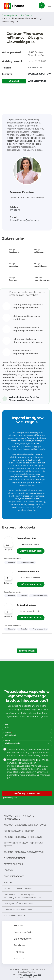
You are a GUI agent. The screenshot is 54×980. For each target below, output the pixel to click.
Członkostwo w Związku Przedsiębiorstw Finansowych (22, 896)
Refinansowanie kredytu (19, 831)
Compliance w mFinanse (18, 909)
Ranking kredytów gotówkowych (24, 852)
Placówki (25, 15)
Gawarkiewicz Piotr (27, 538)
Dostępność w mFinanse (18, 903)
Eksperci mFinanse (15, 858)
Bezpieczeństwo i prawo (18, 888)
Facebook (19, 945)
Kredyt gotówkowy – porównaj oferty (23, 845)
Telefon (8, 732)
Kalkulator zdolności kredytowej (25, 825)
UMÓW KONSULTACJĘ (31, 551)
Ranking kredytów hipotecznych (23, 837)
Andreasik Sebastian (28, 572)
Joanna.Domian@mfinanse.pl (24, 220)
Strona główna (10, 15)
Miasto (8, 741)
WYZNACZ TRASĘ (37, 81)
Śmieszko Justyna (26, 605)
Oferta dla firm (13, 864)
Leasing (8, 870)
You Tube (19, 959)
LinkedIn (19, 952)
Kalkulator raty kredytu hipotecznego (19, 817)
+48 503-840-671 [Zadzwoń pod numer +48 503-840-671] (36, 67)
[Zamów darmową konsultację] (42, 5)
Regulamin (28, 975)
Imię (7, 724)
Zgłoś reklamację (14, 916)
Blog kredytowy (14, 876)
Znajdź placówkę (23, 932)
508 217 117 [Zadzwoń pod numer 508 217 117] (15, 210)
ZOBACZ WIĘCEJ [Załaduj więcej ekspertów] (27, 651)
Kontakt (9, 882)
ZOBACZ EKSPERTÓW (39, 74)
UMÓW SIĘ (14, 81)
